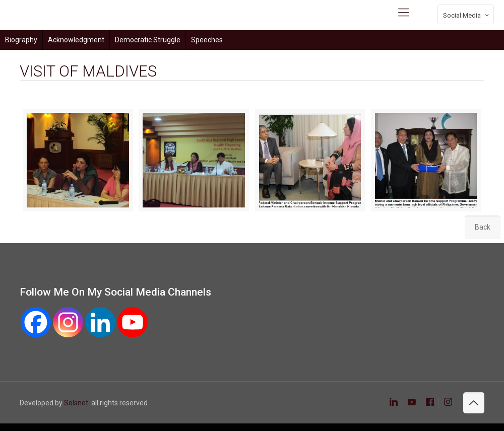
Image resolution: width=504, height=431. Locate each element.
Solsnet (76, 403)
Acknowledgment (76, 40)
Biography (21, 40)
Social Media (467, 15)
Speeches (207, 40)
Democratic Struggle (148, 40)
